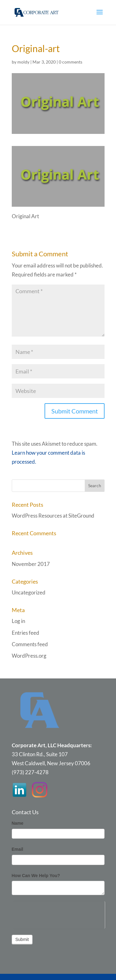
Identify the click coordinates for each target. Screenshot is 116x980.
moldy (23, 62)
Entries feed (26, 633)
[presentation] (58, 913)
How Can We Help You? (36, 876)
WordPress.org (29, 656)
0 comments (71, 62)
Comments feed (30, 644)
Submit (22, 939)
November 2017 (31, 564)
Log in (18, 621)
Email (17, 849)
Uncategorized (29, 592)
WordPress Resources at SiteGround (53, 516)
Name (18, 823)
